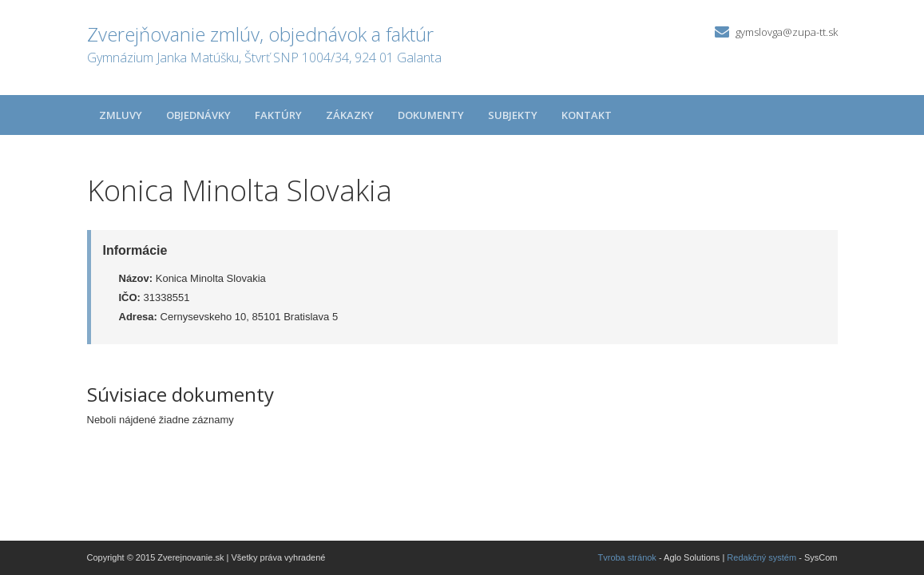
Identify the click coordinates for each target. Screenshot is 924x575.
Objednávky (198, 115)
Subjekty (513, 115)
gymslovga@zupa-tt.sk (787, 32)
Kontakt (587, 115)
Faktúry (278, 115)
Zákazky (350, 115)
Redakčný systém (761, 557)
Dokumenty (431, 115)
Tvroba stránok (627, 557)
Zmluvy (121, 115)
